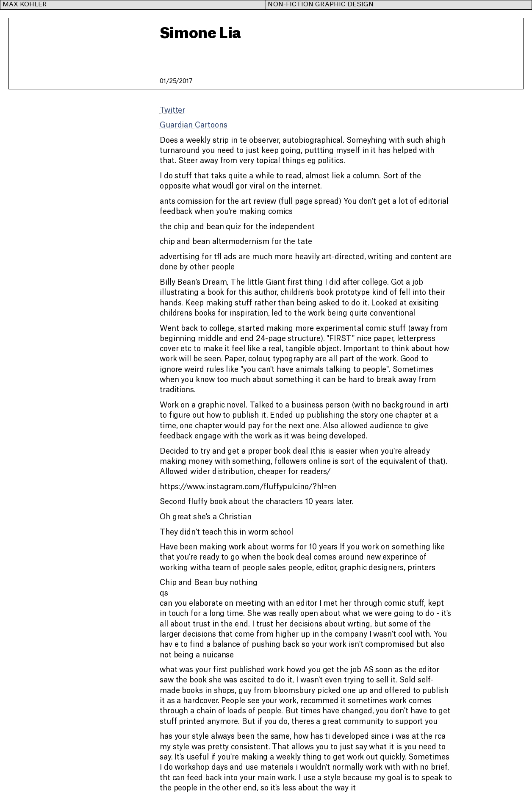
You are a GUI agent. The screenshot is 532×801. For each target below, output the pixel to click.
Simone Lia (200, 33)
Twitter (172, 110)
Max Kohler (25, 4)
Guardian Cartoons (194, 125)
